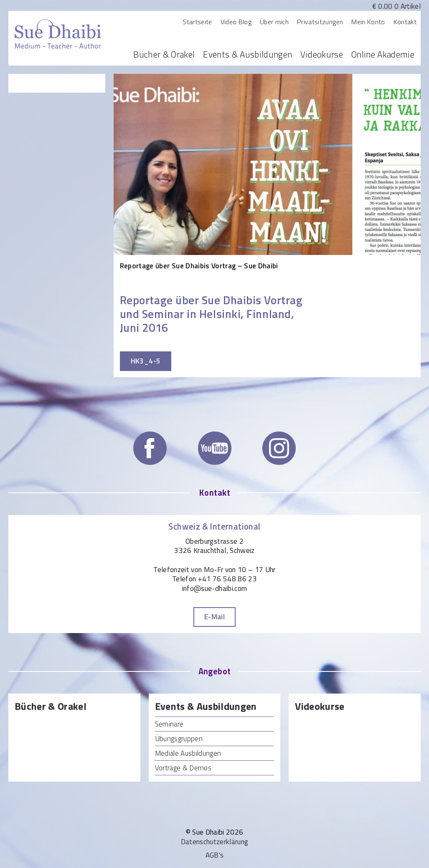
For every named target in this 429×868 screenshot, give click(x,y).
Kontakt (405, 22)
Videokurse (321, 54)
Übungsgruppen (179, 739)
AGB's (215, 855)
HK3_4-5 (146, 361)
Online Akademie (383, 54)
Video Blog (236, 22)
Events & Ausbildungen (247, 54)
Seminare (169, 724)
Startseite (197, 22)
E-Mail (214, 617)
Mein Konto (368, 22)
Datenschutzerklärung (215, 842)
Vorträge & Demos (183, 768)
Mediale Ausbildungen (188, 753)
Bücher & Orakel (164, 54)
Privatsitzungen (320, 22)
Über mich (274, 22)
